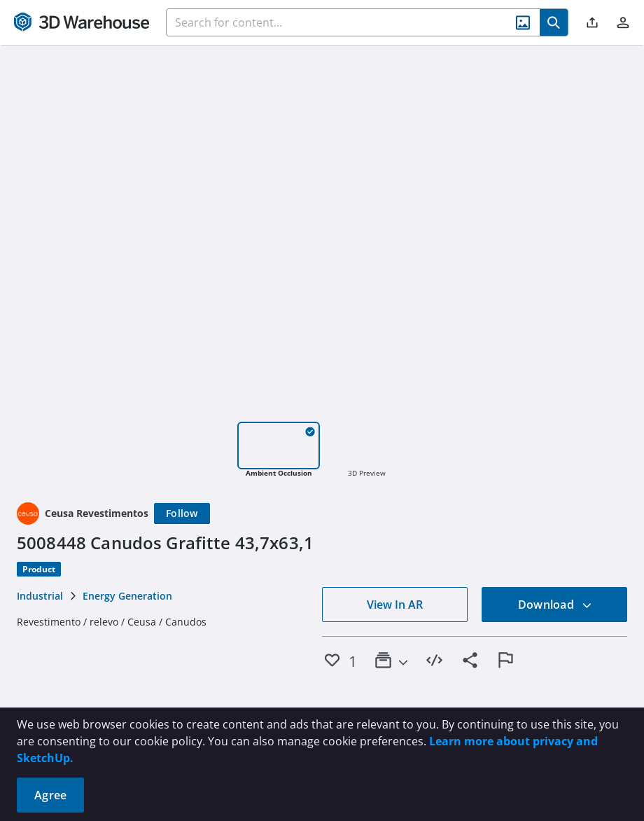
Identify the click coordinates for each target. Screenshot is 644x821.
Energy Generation (127, 596)
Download (555, 605)
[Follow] (182, 513)
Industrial (40, 596)
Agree (50, 795)
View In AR (395, 605)
